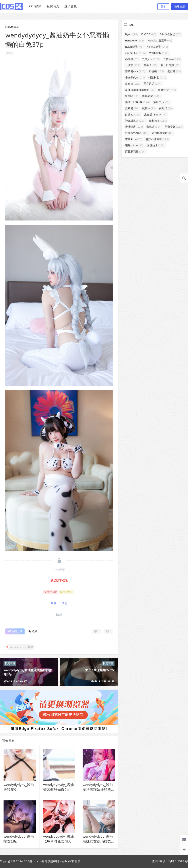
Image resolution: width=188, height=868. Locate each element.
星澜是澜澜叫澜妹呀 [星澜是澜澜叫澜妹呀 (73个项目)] (140, 90)
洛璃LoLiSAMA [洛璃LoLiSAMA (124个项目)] (137, 102)
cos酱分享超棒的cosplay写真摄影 (59, 861)
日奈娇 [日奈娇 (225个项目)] (133, 84)
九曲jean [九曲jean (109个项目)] (151, 59)
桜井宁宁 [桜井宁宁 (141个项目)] (167, 90)
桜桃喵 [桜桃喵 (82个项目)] (132, 96)
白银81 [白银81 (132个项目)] (133, 114)
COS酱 (28, 861)
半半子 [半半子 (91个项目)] (150, 65)
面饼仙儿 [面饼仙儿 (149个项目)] (156, 145)
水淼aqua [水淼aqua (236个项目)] (151, 96)
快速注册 (180, 6)
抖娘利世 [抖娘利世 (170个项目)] (157, 77)
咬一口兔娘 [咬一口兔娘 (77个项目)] (170, 65)
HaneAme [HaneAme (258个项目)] (135, 40)
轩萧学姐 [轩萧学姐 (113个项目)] (174, 127)
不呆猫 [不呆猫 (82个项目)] (132, 59)
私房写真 (12, 27)
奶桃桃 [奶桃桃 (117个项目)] (156, 71)
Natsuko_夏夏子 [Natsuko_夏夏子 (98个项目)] (160, 40)
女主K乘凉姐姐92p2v (100, 670)
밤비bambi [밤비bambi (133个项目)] (159, 53)
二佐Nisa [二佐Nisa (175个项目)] (172, 59)
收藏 (33, 631)
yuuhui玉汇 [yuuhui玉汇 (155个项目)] (135, 53)
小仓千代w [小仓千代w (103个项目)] (135, 77)
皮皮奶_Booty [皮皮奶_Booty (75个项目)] (155, 114)
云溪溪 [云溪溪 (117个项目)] (133, 65)
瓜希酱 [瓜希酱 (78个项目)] (132, 108)
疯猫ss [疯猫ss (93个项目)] (149, 108)
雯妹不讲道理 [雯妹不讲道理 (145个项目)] (157, 139)
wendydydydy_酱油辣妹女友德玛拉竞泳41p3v (99, 841)
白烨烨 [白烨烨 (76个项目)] (166, 108)
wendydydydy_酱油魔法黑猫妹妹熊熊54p (98, 790)
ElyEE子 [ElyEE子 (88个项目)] (149, 34)
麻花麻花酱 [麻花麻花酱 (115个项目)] (135, 151)
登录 (163, 6)
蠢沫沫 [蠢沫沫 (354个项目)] (154, 127)
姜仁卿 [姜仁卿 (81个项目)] (174, 71)
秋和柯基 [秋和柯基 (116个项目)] (158, 121)
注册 (64, 603)
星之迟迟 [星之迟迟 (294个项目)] (153, 84)
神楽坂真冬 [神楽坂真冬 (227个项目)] (135, 121)
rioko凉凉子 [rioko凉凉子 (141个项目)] (157, 47)
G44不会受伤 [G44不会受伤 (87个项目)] (170, 34)
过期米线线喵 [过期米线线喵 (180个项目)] (137, 133)
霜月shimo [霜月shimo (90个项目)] (134, 145)
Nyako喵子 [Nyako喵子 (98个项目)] (134, 47)
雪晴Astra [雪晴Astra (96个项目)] (134, 139)
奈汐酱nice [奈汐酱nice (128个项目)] (135, 71)
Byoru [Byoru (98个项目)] (131, 34)
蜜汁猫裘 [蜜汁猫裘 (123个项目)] (134, 127)
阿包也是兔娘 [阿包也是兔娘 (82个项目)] (162, 133)
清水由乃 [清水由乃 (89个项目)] (161, 102)
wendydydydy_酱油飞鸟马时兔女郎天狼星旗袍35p (59, 841)
